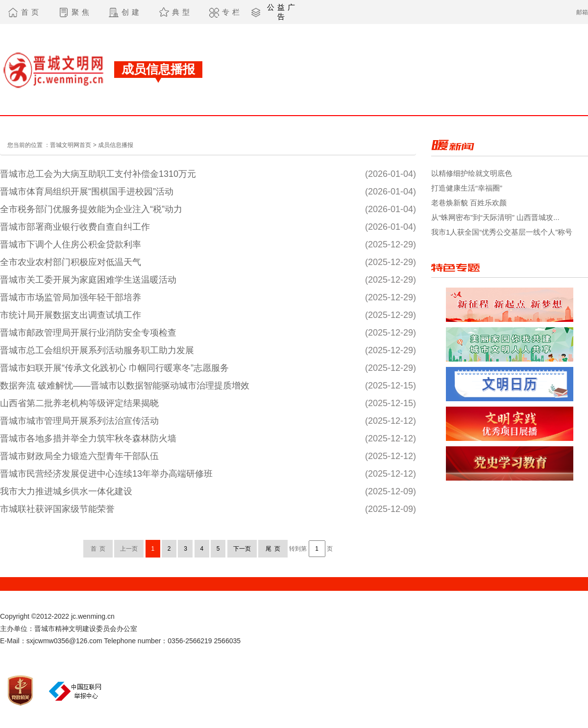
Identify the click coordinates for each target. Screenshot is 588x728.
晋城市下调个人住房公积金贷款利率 (71, 244)
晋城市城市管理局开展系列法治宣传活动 (79, 421)
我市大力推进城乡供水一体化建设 (66, 491)
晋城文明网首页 (71, 145)
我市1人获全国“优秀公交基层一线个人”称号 (502, 232)
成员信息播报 (116, 145)
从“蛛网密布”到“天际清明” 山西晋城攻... (495, 217)
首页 (31, 12)
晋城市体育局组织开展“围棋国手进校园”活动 (87, 192)
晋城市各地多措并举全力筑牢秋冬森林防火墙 (88, 438)
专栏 (232, 12)
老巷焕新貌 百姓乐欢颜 (469, 203)
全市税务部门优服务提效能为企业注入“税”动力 (91, 209)
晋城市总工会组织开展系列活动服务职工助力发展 (97, 350)
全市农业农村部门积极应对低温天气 (71, 262)
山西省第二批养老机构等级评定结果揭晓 (79, 403)
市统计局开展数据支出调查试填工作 (71, 315)
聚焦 (82, 12)
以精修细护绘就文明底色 (472, 173)
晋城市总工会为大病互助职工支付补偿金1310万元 (98, 174)
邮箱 (582, 12)
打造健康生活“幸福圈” (467, 188)
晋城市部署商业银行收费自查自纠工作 (75, 227)
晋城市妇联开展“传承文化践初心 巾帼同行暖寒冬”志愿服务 (114, 368)
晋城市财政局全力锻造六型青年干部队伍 (79, 456)
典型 (182, 12)
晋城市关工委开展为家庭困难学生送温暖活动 (88, 280)
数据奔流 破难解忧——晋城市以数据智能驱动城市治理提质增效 (125, 386)
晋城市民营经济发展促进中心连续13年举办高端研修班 (106, 474)
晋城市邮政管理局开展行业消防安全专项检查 (88, 333)
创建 (132, 12)
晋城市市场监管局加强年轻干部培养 (71, 297)
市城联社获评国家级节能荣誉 (57, 509)
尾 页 (273, 549)
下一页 (242, 549)
